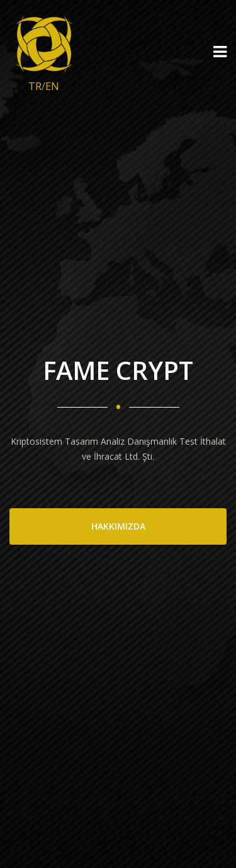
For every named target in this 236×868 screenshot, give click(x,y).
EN (52, 86)
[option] (118, 434)
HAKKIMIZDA (118, 526)
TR (35, 86)
